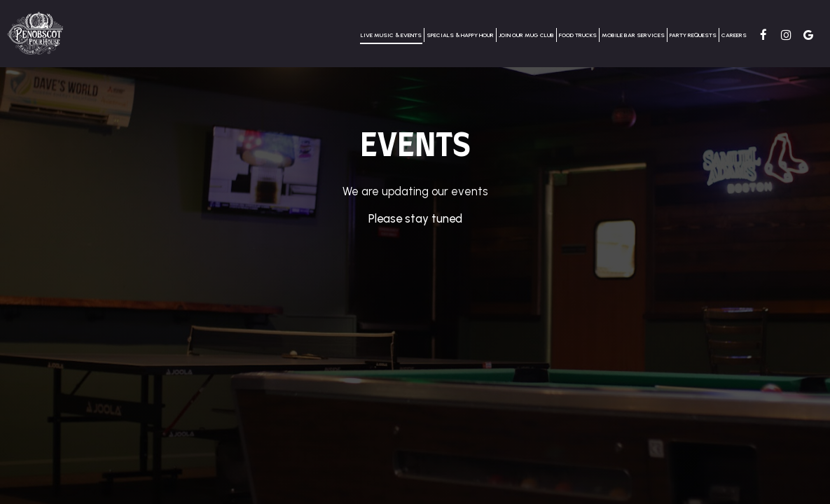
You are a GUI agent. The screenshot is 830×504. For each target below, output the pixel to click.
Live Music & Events (391, 35)
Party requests (693, 35)
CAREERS (734, 35)
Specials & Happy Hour (460, 35)
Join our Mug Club (526, 35)
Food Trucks (578, 35)
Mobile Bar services (633, 35)
